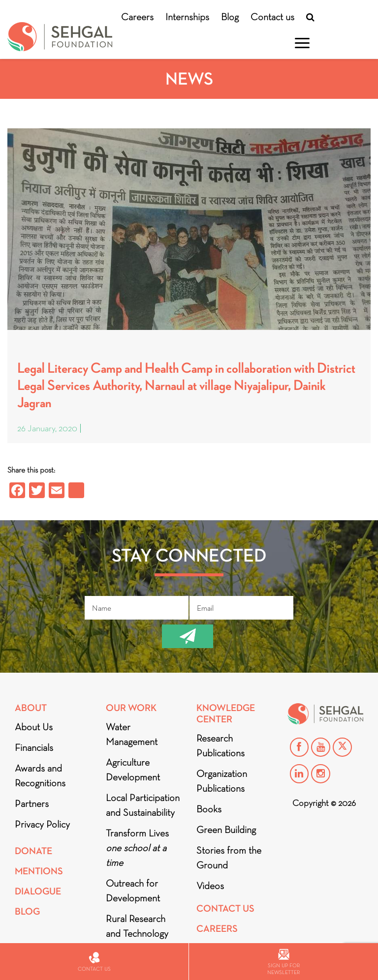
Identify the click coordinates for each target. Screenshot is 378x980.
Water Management (132, 734)
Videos (210, 886)
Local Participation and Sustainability (143, 805)
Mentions (39, 871)
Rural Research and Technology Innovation (137, 933)
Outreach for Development (133, 891)
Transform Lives (137, 848)
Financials (34, 747)
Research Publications (220, 745)
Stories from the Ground (229, 858)
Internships (187, 17)
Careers (137, 17)
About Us (34, 727)
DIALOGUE (38, 891)
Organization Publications (222, 781)
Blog (230, 17)
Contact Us (225, 908)
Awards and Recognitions (40, 775)
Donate (33, 851)
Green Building (226, 830)
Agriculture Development (133, 770)
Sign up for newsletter (283, 962)
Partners (32, 803)
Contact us (272, 17)
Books (209, 809)
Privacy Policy (42, 824)
